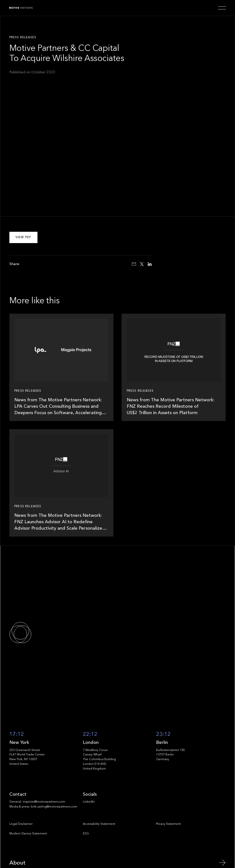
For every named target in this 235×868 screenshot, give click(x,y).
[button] (222, 8)
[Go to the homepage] (37, 632)
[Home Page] (21, 8)
